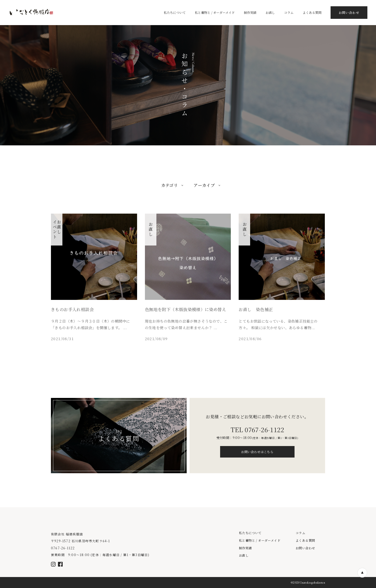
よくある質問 (305, 540)
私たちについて (250, 533)
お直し (244, 555)
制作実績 (245, 548)
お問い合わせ (305, 548)
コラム (300, 533)
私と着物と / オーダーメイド (260, 540)
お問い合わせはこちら (257, 452)
